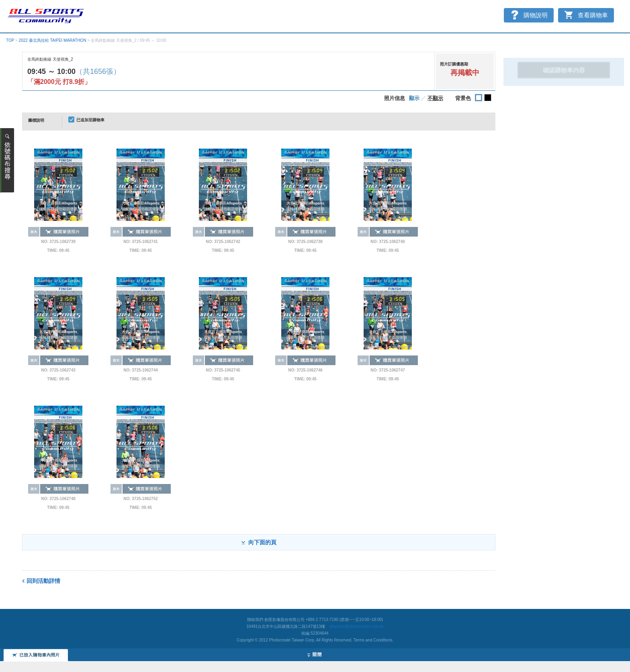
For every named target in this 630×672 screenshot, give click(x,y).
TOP (10, 40)
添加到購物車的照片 (36, 618)
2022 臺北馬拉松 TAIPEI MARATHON (53, 40)
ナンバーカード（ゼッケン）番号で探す (7, 160)
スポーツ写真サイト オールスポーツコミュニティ (46, 16)
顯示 (414, 98)
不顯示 (435, 98)
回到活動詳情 (43, 581)
